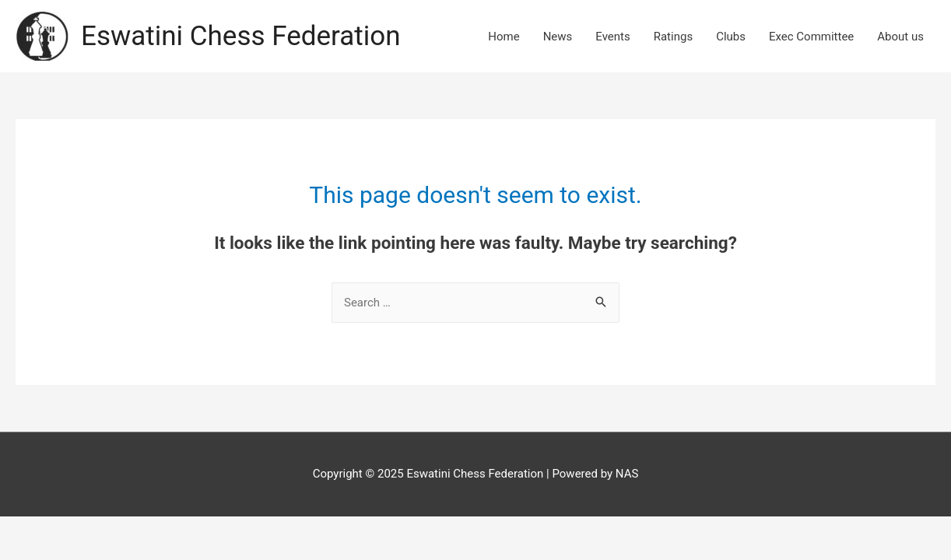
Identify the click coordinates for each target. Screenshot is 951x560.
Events (612, 37)
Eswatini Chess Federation (241, 36)
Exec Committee (811, 37)
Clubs (731, 37)
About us (900, 37)
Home (504, 37)
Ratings (673, 37)
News (558, 37)
